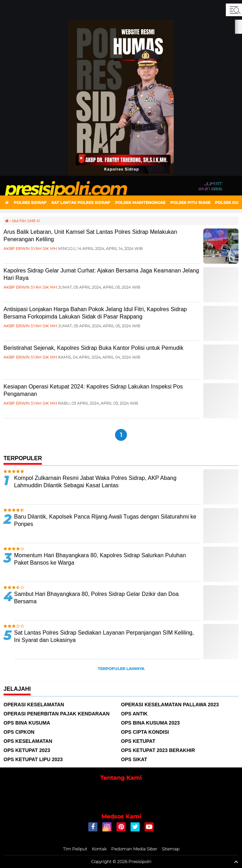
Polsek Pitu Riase (190, 202)
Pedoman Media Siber (134, 849)
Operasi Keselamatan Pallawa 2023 (170, 705)
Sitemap (171, 849)
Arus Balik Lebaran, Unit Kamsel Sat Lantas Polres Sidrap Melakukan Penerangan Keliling (90, 236)
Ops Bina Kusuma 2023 (150, 723)
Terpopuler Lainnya (121, 669)
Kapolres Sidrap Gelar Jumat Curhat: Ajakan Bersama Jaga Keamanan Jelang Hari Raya (101, 274)
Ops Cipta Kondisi (145, 732)
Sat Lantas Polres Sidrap (81, 202)
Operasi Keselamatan (34, 705)
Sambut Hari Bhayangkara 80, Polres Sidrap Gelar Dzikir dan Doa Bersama (96, 598)
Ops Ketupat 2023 (27, 750)
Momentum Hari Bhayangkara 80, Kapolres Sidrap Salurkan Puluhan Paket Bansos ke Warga (100, 559)
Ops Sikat (134, 759)
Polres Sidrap (30, 202)
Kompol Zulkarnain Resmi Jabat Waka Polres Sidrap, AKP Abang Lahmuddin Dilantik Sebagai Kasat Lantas (95, 482)
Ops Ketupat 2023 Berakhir (158, 750)
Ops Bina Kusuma (27, 723)
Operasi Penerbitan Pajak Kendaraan (56, 714)
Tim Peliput (75, 849)
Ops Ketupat (138, 741)
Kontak (99, 849)
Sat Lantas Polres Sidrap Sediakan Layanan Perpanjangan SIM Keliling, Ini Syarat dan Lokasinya (104, 636)
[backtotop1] (236, 862)
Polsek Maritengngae (140, 202)
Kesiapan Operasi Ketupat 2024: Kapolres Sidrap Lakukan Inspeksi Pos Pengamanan (93, 390)
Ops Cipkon (19, 732)
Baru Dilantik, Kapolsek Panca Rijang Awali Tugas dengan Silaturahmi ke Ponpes (105, 520)
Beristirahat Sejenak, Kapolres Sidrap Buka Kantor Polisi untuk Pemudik (93, 348)
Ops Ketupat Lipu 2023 (33, 759)
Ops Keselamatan (28, 741)
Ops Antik (134, 714)
